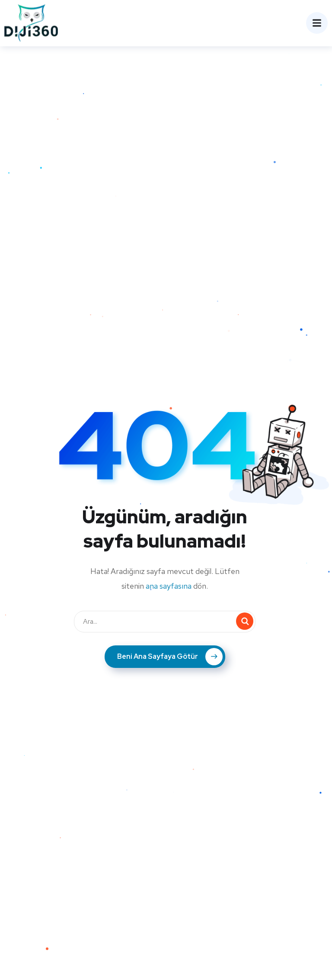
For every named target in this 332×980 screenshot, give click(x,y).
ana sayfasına (169, 586)
